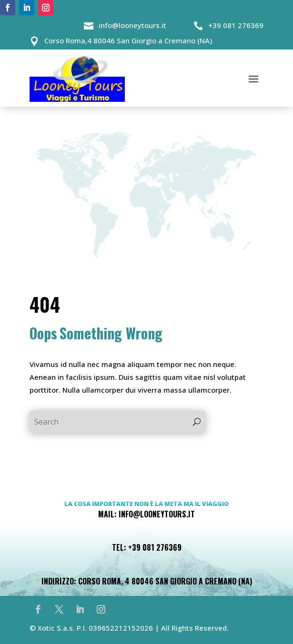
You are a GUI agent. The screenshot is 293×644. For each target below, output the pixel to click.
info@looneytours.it (132, 25)
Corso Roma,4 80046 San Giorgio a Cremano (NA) (128, 40)
